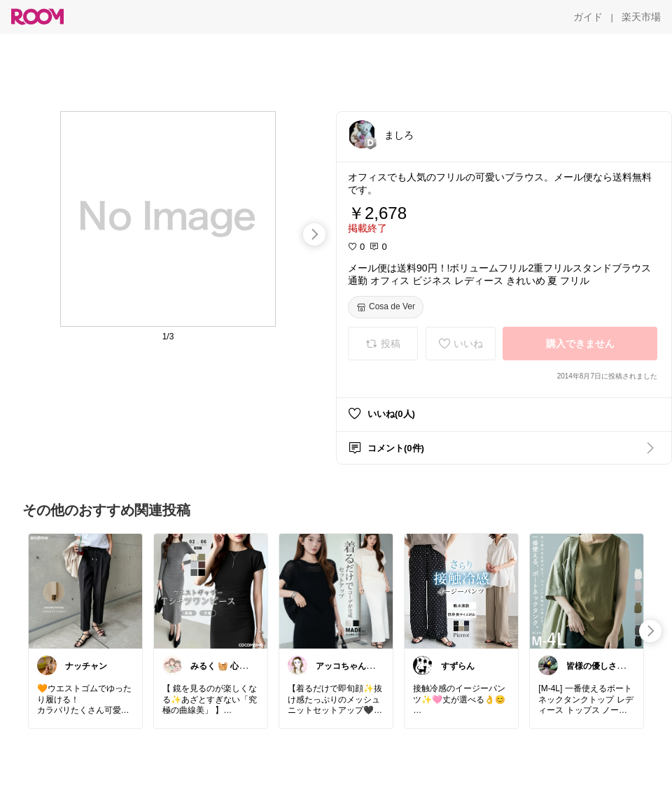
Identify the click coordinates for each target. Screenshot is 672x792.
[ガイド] (588, 17)
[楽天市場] (641, 17)
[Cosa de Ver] (386, 307)
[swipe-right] (314, 234)
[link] (85, 591)
